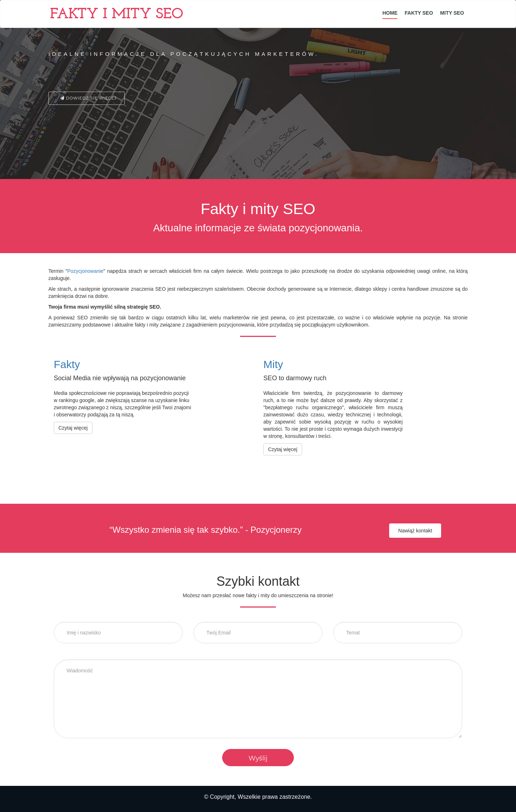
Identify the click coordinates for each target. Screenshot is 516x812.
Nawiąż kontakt (415, 531)
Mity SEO (452, 13)
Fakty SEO (419, 13)
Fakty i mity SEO (117, 15)
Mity (273, 364)
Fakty (67, 364)
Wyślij (258, 758)
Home (390, 13)
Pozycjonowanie (85, 271)
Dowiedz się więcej (87, 98)
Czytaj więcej (73, 428)
